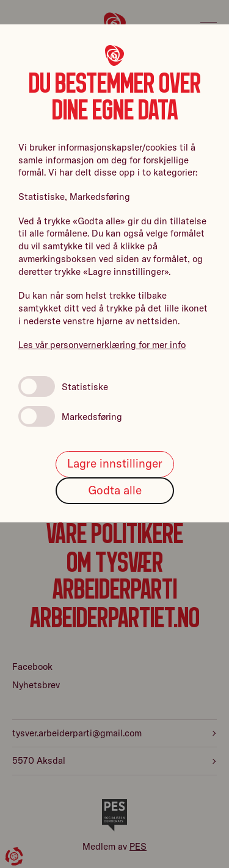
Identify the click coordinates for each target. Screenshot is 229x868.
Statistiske (63, 386)
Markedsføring (70, 416)
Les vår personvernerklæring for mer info (102, 345)
